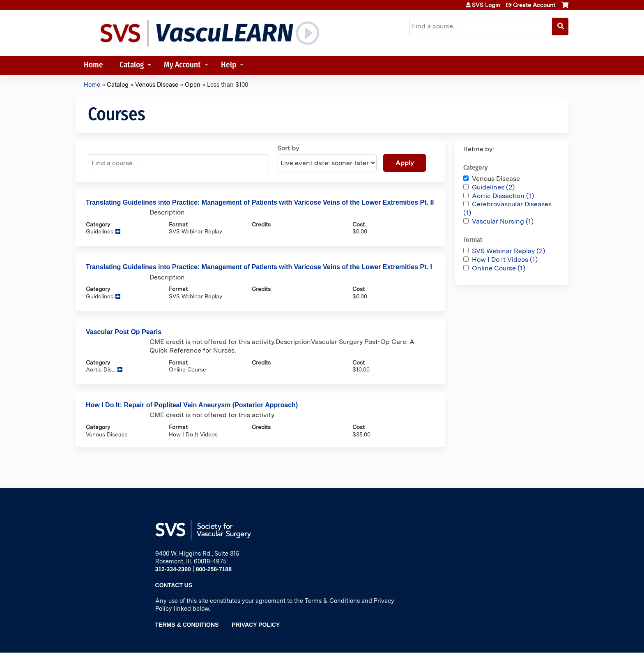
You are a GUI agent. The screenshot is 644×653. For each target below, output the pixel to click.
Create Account (534, 5)
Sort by (288, 148)
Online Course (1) (499, 268)
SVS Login (486, 5)
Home (93, 66)
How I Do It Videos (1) (505, 260)
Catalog (132, 66)
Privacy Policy (256, 625)
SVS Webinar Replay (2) (508, 251)
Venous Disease (157, 84)
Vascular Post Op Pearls (124, 332)
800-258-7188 (214, 569)
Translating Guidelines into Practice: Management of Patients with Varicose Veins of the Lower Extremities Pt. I (259, 267)
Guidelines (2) (493, 187)
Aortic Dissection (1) (503, 196)
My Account (182, 66)
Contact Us (174, 585)
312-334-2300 (173, 569)
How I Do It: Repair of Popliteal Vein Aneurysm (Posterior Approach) (192, 405)
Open (193, 84)
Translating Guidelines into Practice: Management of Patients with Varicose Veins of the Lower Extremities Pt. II (260, 202)
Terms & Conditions (187, 625)
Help (229, 66)
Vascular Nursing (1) (503, 221)
